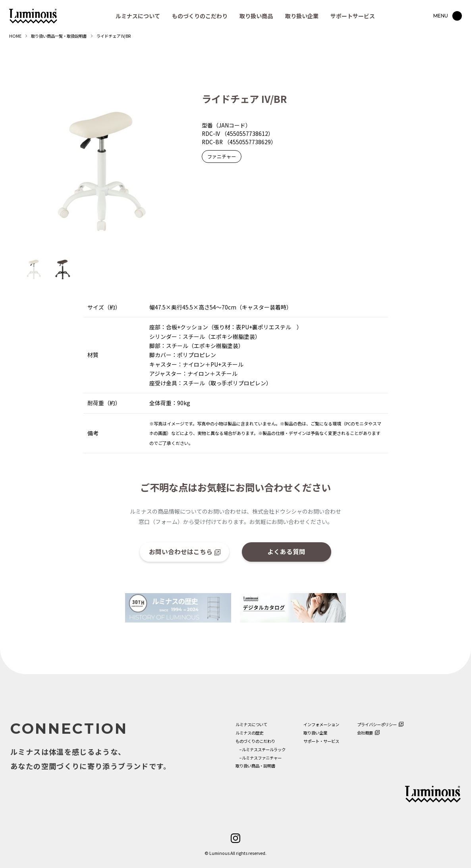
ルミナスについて (138, 16)
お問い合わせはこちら (181, 551)
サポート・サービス (321, 741)
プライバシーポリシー (377, 724)
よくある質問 (286, 551)
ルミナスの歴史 (249, 733)
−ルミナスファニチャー (259, 758)
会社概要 (365, 733)
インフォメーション (321, 724)
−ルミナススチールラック (261, 749)
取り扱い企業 (302, 16)
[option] (102, 171)
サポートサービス (353, 16)
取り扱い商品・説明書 (255, 766)
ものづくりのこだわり (200, 16)
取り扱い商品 (256, 16)
